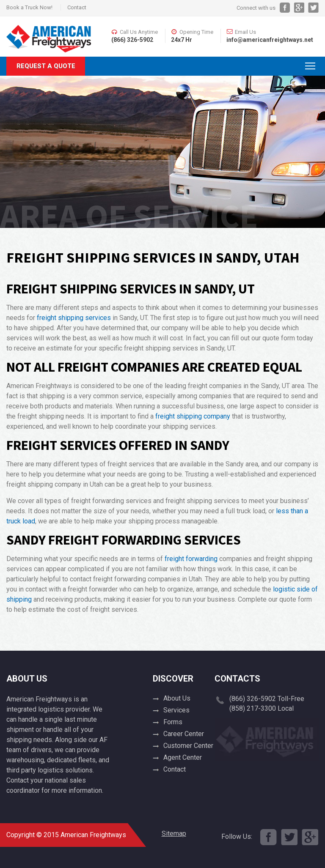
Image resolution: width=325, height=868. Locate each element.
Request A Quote (46, 66)
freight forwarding (191, 559)
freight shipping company (193, 416)
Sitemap (174, 834)
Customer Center (188, 746)
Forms (173, 722)
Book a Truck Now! (29, 7)
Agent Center (183, 757)
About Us (177, 698)
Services (176, 710)
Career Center (184, 734)
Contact (77, 7)
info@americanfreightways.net (270, 40)
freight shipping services (74, 318)
